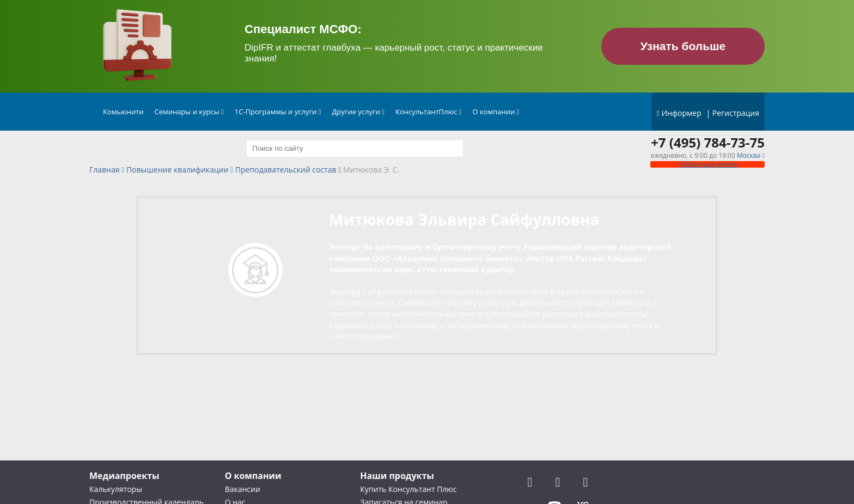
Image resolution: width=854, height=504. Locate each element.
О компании (496, 112)
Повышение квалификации (177, 170)
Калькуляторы (116, 489)
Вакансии (243, 489)
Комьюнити (123, 112)
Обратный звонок (707, 164)
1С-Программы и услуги (278, 112)
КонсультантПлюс (429, 112)
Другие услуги (358, 112)
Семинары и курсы (189, 112)
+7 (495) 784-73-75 (708, 143)
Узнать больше (683, 46)
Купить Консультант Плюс (408, 489)
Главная (105, 170)
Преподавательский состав (286, 170)
